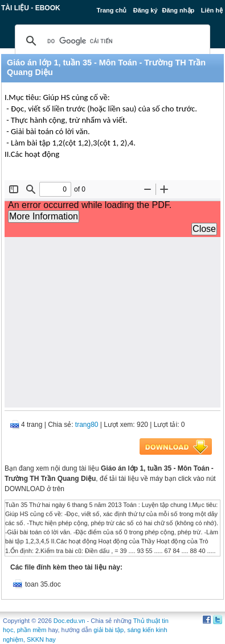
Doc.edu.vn (69, 621)
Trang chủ (112, 10)
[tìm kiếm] (111, 41)
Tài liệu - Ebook (31, 8)
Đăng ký (146, 10)
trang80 (87, 425)
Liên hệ (212, 10)
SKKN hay (41, 639)
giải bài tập (109, 630)
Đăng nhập (179, 10)
